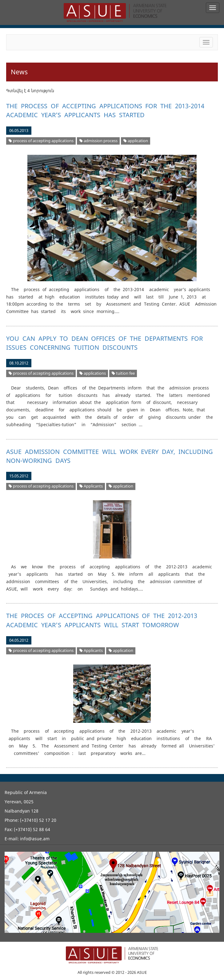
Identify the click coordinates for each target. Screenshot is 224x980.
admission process (98, 141)
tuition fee (123, 373)
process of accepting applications (41, 141)
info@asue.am (35, 839)
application (136, 141)
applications (93, 373)
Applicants (91, 486)
